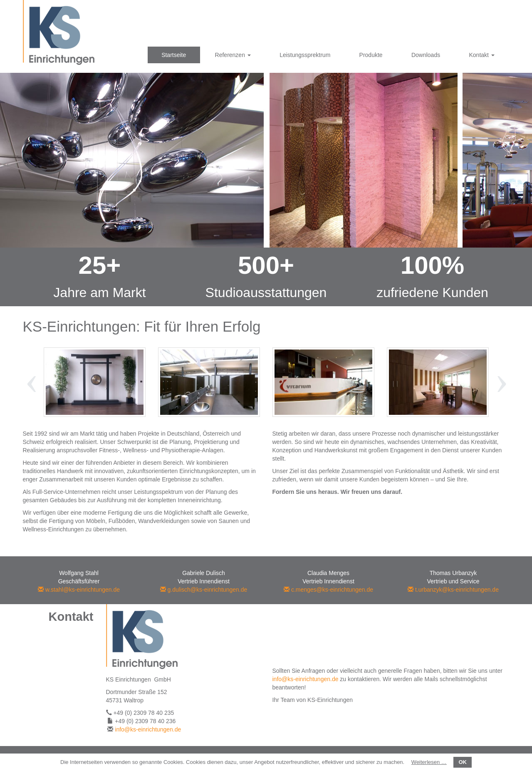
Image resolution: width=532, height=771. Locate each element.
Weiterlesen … (429, 762)
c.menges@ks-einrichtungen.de (328, 590)
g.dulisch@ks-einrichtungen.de (204, 590)
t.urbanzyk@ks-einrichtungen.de (453, 590)
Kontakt (481, 55)
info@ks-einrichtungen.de (148, 729)
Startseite (174, 55)
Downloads (426, 55)
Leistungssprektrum (305, 55)
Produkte (371, 55)
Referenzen (233, 55)
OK (463, 762)
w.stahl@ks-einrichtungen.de (79, 590)
